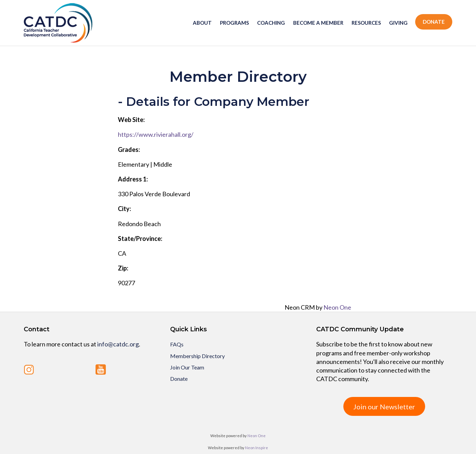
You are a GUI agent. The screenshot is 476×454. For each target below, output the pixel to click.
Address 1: (133, 179)
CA (122, 253)
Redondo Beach (139, 224)
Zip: (123, 268)
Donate (434, 22)
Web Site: (131, 120)
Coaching (271, 23)
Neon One (337, 307)
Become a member (318, 23)
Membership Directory (197, 356)
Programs (234, 23)
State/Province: (140, 239)
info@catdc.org (118, 344)
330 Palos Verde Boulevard (154, 194)
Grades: (129, 150)
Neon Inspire (257, 448)
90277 (126, 283)
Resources (366, 23)
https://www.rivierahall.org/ (156, 134)
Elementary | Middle (145, 164)
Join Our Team (187, 367)
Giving (398, 23)
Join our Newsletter (384, 407)
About (202, 23)
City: (124, 209)
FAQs (177, 344)
